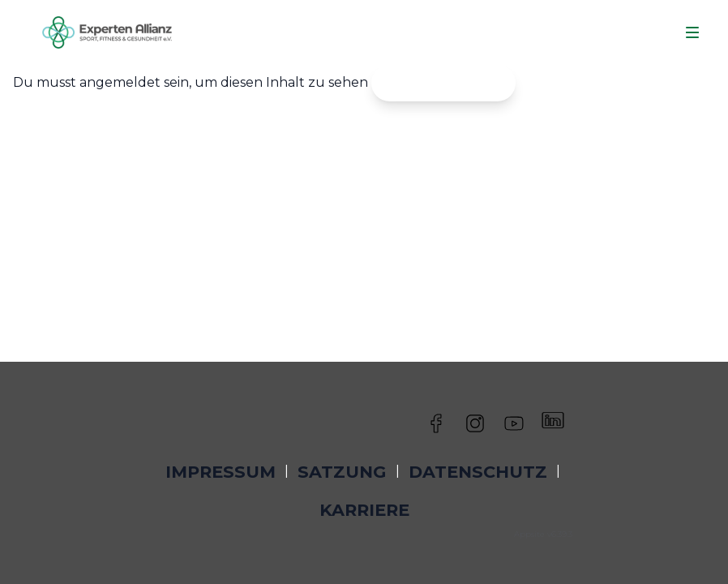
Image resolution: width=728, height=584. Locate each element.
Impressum (221, 472)
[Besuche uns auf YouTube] (514, 420)
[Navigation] (692, 32)
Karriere (364, 510)
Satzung (342, 472)
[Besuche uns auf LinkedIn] (553, 420)
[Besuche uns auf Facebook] (436, 420)
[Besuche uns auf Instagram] (475, 420)
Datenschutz (478, 472)
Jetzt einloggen (443, 83)
